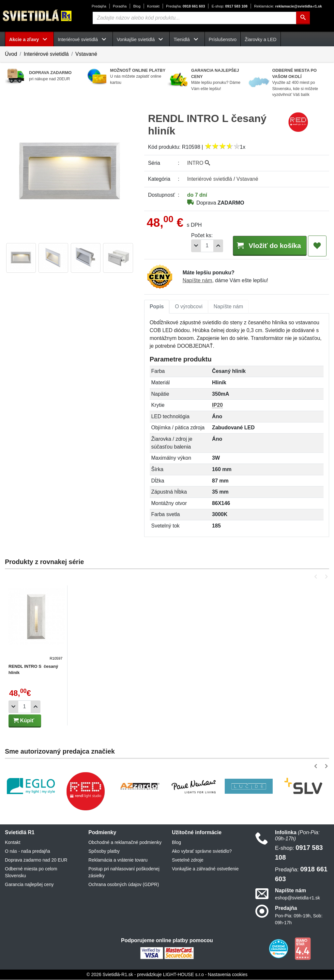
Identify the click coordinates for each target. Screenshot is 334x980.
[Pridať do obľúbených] (317, 246)
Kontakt (153, 6)
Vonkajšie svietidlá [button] (141, 39)
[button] (317, 577)
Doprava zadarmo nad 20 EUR (36, 860)
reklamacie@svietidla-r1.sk (288, 6)
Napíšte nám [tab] (228, 307)
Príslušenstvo (223, 39)
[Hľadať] (303, 18)
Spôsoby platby (104, 851)
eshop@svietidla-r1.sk (297, 898)
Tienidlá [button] (187, 39)
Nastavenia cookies (228, 975)
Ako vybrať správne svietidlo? (202, 851)
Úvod (11, 54)
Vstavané (86, 54)
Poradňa (120, 6)
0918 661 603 (185, 6)
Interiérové (210, 179)
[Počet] (201, 246)
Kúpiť (24, 721)
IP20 (217, 405)
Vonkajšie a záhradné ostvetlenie (205, 869)
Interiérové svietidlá (46, 54)
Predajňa (99, 6)
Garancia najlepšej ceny (29, 885)
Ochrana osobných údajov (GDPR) (124, 885)
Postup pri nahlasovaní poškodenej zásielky (124, 873)
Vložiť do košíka (266, 245)
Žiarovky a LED (260, 39)
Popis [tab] (157, 307)
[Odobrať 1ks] (190, 246)
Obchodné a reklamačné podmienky (125, 843)
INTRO (199, 163)
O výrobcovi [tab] (189, 307)
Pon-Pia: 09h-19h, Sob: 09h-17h (299, 919)
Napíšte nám (197, 281)
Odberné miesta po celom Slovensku (31, 873)
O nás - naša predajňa (28, 851)
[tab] (157, 307)
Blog (137, 6)
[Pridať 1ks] (212, 246)
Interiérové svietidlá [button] (83, 39)
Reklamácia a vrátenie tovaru (118, 860)
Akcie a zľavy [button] (29, 39)
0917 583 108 (230, 6)
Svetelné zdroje (188, 860)
